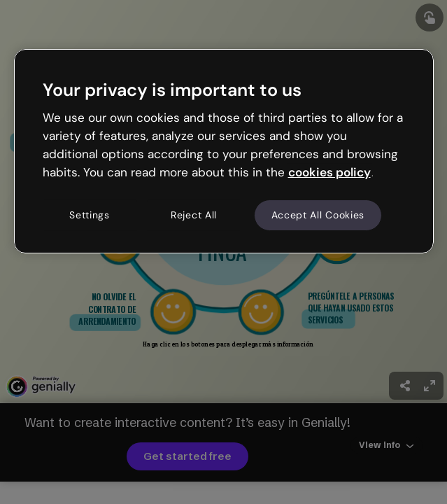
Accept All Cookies (318, 215)
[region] (224, 151)
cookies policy (329, 172)
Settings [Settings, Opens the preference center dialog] (90, 215)
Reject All (194, 215)
